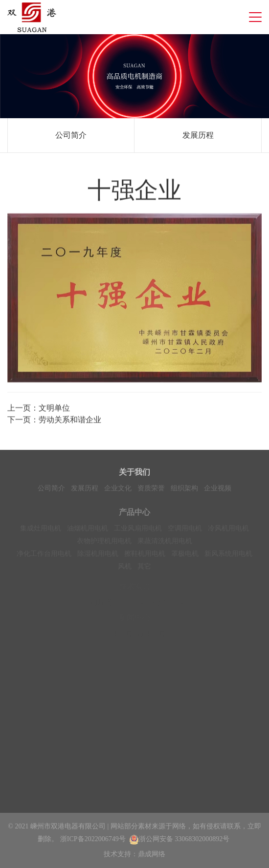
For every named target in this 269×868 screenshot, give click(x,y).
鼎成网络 (152, 854)
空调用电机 (185, 532)
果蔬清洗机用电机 (165, 545)
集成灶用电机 (41, 532)
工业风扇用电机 (138, 532)
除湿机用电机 (98, 558)
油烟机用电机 (88, 532)
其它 (144, 570)
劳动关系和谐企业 (70, 421)
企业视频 (218, 490)
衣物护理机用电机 (104, 545)
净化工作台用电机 (44, 558)
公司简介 (71, 135)
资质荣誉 (151, 490)
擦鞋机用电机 (145, 558)
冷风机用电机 (228, 532)
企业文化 (118, 490)
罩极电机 (185, 558)
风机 (125, 570)
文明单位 (54, 410)
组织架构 (184, 490)
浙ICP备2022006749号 (93, 839)
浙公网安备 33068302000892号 (179, 839)
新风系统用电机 (228, 558)
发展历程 (198, 135)
